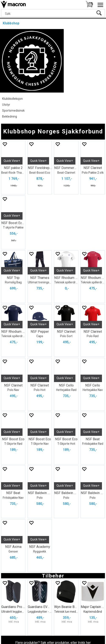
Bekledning (10, 116)
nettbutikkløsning (65, 634)
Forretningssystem (28, 634)
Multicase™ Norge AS (53, 639)
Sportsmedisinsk (13, 111)
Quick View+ (12, 161)
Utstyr (6, 105)
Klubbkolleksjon (12, 99)
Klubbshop (11, 23)
